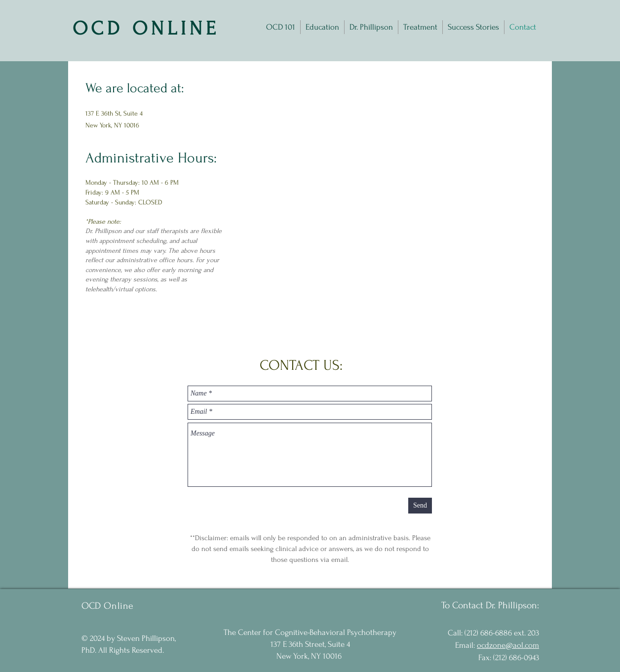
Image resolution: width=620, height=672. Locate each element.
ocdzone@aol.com (508, 645)
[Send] (420, 506)
